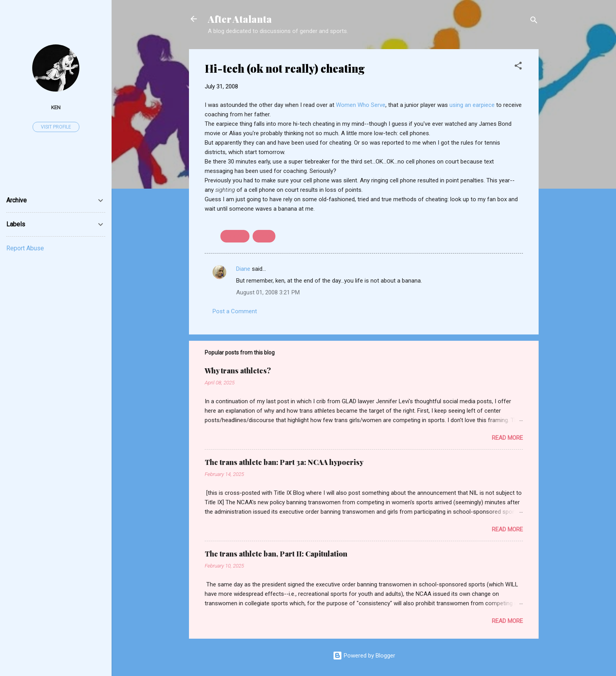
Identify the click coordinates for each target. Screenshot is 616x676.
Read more (507, 438)
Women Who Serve (361, 105)
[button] (518, 67)
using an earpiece (473, 105)
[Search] (534, 21)
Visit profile (56, 127)
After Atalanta (240, 19)
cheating (235, 236)
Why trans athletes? (238, 371)
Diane (243, 269)
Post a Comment (235, 311)
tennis (264, 236)
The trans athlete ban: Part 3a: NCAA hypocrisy (284, 462)
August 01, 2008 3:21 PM (268, 292)
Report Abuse (25, 248)
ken (56, 107)
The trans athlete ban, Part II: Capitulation (276, 554)
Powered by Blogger (364, 656)
